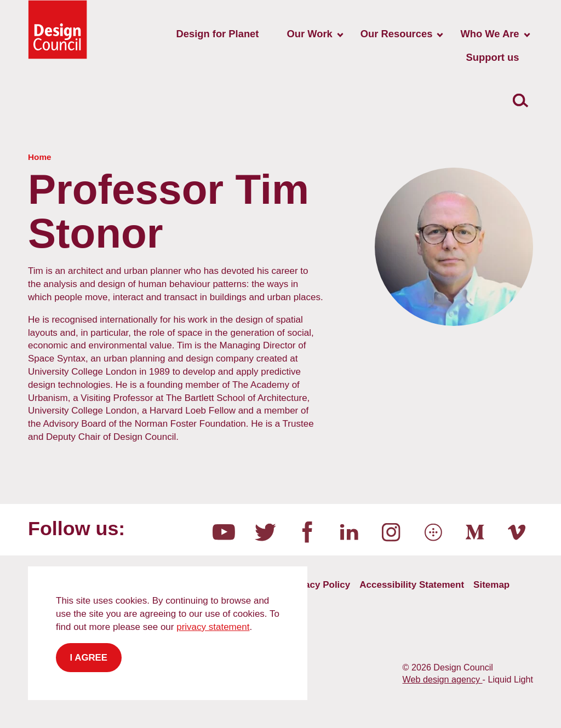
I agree (89, 658)
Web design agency (443, 679)
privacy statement (213, 627)
